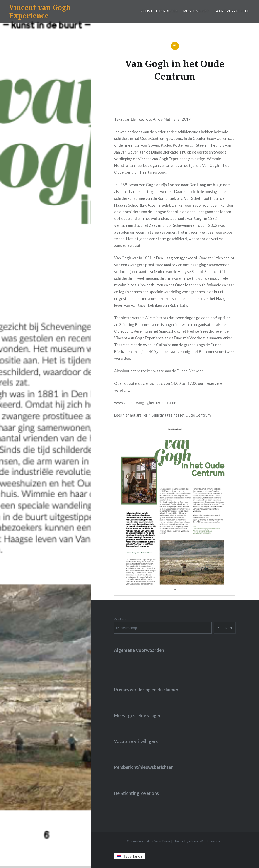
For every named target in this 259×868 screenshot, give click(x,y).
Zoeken (120, 619)
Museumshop (196, 11)
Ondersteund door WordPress (149, 841)
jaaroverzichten (232, 11)
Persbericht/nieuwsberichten (144, 767)
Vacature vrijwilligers (136, 741)
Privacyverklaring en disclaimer (146, 690)
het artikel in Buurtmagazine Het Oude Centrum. (171, 415)
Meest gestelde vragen (138, 715)
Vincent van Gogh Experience (40, 11)
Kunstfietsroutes (159, 11)
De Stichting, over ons (136, 793)
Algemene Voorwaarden (139, 650)
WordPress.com (211, 841)
